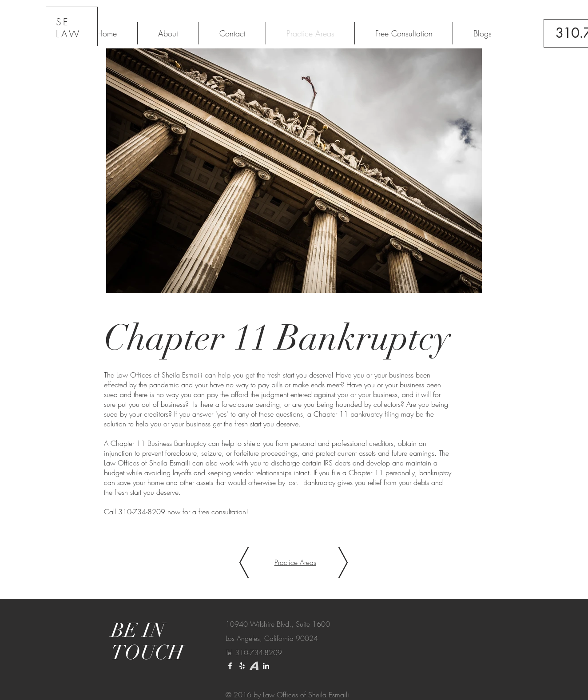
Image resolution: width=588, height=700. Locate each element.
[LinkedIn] (266, 666)
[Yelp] (242, 666)
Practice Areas (295, 562)
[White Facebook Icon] (230, 666)
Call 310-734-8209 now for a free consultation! (176, 512)
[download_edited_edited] (254, 666)
